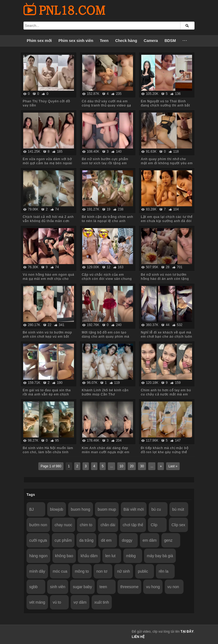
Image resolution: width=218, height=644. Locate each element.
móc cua (60, 571)
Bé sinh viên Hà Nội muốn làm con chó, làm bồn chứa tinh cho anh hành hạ (48, 452)
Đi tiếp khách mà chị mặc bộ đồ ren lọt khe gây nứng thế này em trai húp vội (164, 452)
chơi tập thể (133, 525)
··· (185, 41)
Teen (104, 41)
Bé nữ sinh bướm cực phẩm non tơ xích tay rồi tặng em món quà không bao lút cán (105, 163)
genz (168, 540)
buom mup (107, 509)
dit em (106, 540)
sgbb (33, 587)
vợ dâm (80, 602)
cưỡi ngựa (38, 540)
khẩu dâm (89, 556)
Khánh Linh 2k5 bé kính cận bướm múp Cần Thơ (105, 392)
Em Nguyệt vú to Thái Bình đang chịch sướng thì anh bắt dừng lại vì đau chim (165, 105)
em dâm (150, 540)
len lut (110, 556)
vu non (173, 587)
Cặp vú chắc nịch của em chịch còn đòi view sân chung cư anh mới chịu (107, 279)
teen (103, 587)
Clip (154, 525)
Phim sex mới (39, 41)
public (143, 571)
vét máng (37, 602)
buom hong (81, 509)
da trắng (86, 540)
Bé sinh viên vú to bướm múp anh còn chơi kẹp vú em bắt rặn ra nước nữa (47, 337)
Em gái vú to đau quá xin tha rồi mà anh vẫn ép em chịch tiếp (47, 394)
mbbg (131, 556)
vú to (57, 602)
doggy (127, 540)
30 (142, 466)
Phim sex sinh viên (76, 41)
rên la (164, 571)
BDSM (170, 41)
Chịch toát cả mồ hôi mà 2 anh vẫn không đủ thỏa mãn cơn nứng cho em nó (48, 221)
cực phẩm (63, 540)
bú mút (178, 509)
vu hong (153, 587)
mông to (82, 571)
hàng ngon (38, 556)
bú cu (156, 509)
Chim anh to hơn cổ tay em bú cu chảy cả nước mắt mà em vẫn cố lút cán (166, 394)
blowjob (56, 509)
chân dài (108, 525)
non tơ (102, 571)
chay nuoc (63, 525)
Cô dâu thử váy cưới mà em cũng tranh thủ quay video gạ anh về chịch (106, 105)
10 (121, 466)
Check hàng (126, 41)
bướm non (38, 525)
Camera (151, 41)
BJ (31, 509)
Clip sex (179, 525)
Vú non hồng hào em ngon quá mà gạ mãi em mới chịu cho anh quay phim (48, 279)
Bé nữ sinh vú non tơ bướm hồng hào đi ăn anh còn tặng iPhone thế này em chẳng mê (165, 279)
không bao (64, 556)
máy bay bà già (160, 556)
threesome (129, 587)
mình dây (37, 571)
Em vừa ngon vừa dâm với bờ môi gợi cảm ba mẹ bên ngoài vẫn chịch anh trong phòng (47, 163)
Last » (173, 466)
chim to (86, 525)
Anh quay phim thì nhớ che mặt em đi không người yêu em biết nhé (167, 163)
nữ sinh (123, 571)
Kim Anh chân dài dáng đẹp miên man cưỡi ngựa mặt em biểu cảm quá (106, 452)
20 (132, 466)
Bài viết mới (134, 509)
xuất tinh (102, 602)
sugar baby (82, 587)
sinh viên (58, 587)
